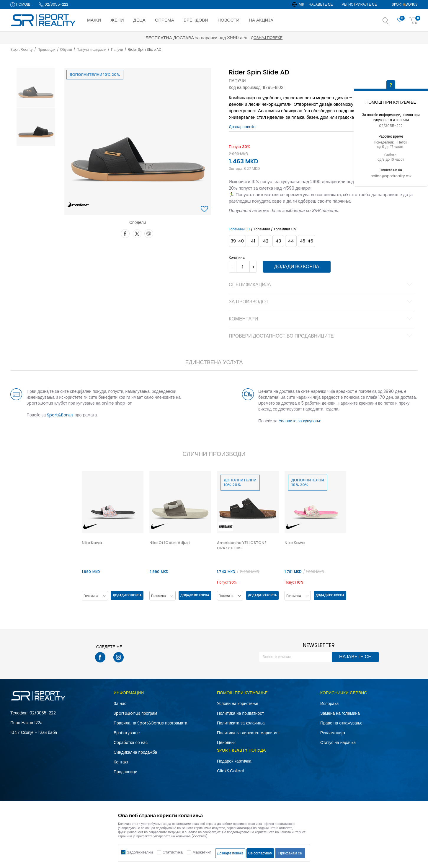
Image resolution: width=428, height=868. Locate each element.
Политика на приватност (240, 713)
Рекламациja (333, 733)
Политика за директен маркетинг (249, 733)
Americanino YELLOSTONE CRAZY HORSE (242, 545)
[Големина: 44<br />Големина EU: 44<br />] (291, 241)
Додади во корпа (297, 267)
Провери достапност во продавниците (321, 336)
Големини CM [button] (285, 229)
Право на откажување (341, 723)
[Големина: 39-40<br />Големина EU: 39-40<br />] (237, 241)
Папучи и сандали (92, 49)
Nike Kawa (92, 543)
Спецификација (321, 285)
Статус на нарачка (338, 742)
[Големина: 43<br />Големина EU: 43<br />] (278, 241)
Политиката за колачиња (241, 723)
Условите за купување (300, 421)
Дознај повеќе (267, 38)
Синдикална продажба (135, 752)
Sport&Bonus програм (135, 713)
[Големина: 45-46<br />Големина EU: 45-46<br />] (307, 241)
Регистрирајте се (359, 4)
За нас (120, 703)
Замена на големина (340, 713)
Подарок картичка (234, 761)
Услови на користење (238, 703)
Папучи (117, 49)
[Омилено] (400, 20)
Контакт (121, 762)
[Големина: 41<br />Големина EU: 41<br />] (253, 241)
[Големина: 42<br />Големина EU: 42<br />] (266, 241)
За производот (321, 302)
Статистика (173, 852)
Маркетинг (202, 852)
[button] (391, 22)
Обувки (66, 49)
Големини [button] (262, 229)
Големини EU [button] (239, 229)
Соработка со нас (131, 742)
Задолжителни (140, 852)
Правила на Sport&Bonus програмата (150, 723)
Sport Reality (22, 49)
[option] (36, 88)
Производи (46, 49)
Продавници (125, 772)
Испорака (329, 703)
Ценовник (226, 742)
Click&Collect (231, 771)
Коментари (321, 319)
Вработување (127, 733)
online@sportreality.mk (391, 176)
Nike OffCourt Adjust (170, 543)
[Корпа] (414, 21)
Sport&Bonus (60, 415)
